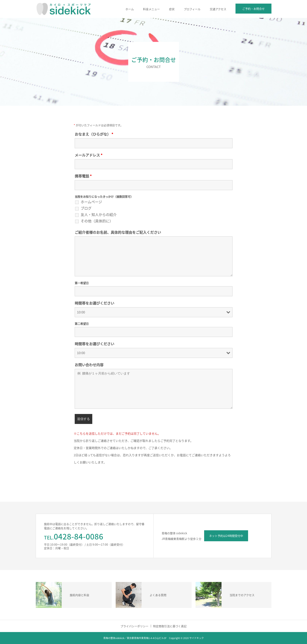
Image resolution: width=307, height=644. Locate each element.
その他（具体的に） (97, 221)
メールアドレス (89, 155)
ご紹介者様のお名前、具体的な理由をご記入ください (118, 232)
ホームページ (91, 202)
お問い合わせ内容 (89, 365)
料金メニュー (151, 9)
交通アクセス (218, 9)
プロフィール (192, 9)
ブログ (86, 208)
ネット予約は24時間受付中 (226, 536)
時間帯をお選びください (94, 303)
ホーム (130, 9)
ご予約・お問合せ (253, 9)
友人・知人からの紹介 (99, 215)
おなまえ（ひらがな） (94, 134)
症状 (172, 9)
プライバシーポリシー (134, 626)
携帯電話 (83, 176)
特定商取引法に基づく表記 (170, 626)
